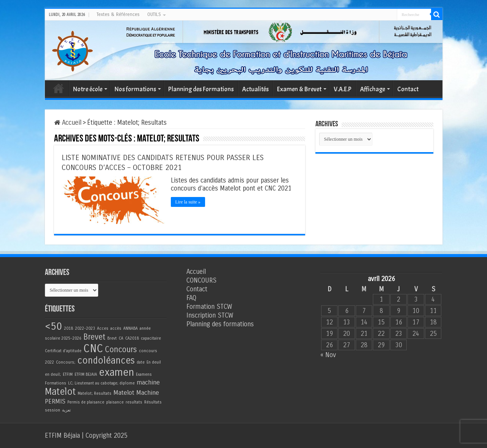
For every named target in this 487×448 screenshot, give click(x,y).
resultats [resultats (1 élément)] (134, 402)
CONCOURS (201, 280)
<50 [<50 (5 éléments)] (53, 326)
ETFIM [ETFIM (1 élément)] (68, 374)
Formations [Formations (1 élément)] (56, 383)
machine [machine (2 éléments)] (148, 383)
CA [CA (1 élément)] (121, 338)
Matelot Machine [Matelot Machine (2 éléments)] (136, 393)
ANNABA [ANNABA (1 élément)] (131, 328)
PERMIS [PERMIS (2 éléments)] (55, 402)
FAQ (191, 298)
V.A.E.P (343, 89)
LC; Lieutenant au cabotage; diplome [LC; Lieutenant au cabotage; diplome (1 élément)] (101, 383)
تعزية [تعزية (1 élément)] (66, 410)
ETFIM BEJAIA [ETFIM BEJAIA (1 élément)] (86, 374)
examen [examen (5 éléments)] (116, 372)
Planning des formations (220, 324)
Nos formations (135, 89)
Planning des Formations (201, 89)
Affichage (372, 89)
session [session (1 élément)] (53, 410)
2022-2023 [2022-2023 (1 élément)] (85, 328)
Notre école (88, 89)
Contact (408, 89)
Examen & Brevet (299, 89)
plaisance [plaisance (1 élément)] (115, 402)
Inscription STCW (210, 315)
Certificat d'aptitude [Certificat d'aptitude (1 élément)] (63, 351)
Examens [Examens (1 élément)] (144, 374)
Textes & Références (118, 14)
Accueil (59, 88)
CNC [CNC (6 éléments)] (93, 349)
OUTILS (154, 14)
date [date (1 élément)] (141, 362)
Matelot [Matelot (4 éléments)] (60, 392)
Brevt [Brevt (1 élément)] (112, 338)
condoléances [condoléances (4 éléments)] (106, 361)
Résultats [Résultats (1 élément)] (153, 402)
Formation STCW (209, 307)
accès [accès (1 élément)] (116, 328)
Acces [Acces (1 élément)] (103, 328)
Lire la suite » (188, 202)
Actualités (255, 89)
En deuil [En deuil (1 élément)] (154, 362)
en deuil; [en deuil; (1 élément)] (53, 374)
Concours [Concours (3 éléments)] (121, 350)
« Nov (328, 355)
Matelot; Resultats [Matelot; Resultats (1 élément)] (95, 393)
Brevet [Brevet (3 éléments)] (94, 337)
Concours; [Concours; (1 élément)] (66, 362)
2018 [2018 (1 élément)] (68, 328)
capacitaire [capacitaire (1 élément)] (151, 338)
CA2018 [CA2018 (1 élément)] (132, 338)
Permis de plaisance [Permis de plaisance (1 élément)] (86, 402)
